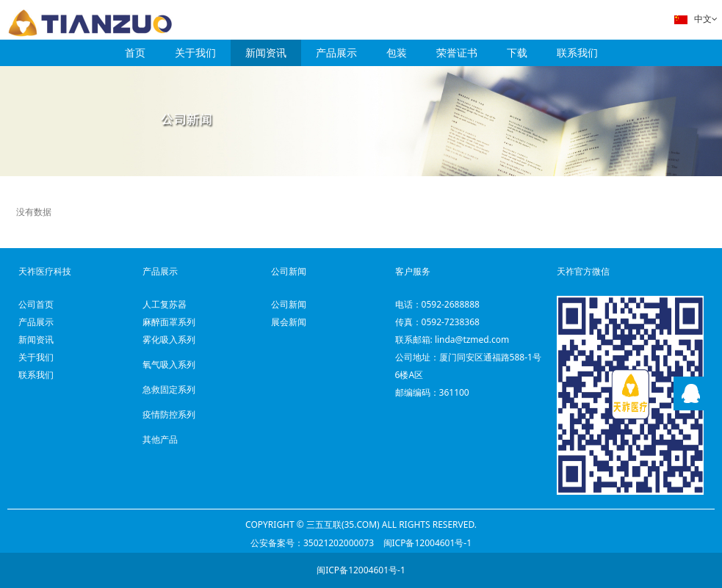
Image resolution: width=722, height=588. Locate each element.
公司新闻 (289, 304)
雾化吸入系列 (169, 340)
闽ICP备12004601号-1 (428, 543)
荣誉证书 (457, 52)
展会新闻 (289, 322)
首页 (135, 52)
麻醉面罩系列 (169, 322)
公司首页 (36, 304)
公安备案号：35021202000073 (312, 543)
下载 (517, 52)
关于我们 (195, 52)
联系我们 (577, 52)
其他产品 (160, 439)
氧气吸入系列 (169, 364)
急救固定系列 (169, 389)
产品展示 (336, 52)
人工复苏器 (165, 304)
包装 (397, 52)
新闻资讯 (266, 52)
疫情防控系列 (169, 414)
